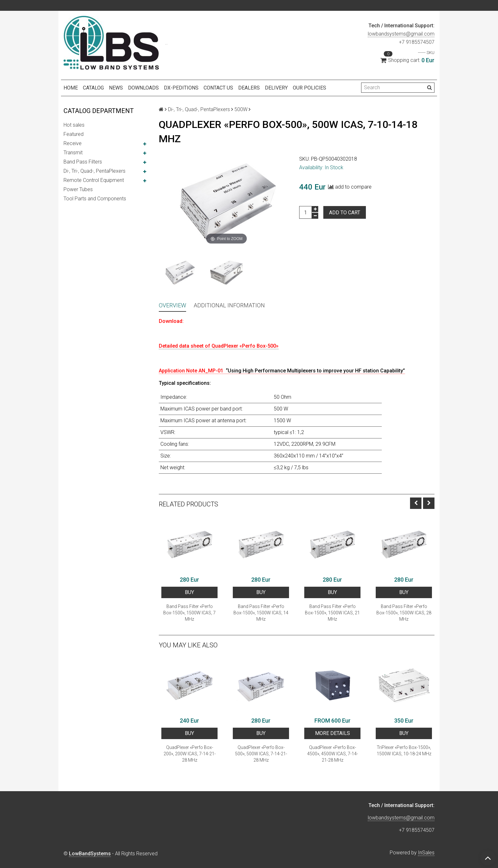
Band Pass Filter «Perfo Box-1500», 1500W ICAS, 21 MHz (332, 613)
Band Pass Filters (83, 162)
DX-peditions (181, 88)
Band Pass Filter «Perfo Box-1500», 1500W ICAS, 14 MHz (261, 613)
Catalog (93, 88)
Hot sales (74, 125)
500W (241, 109)
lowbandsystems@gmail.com (401, 34)
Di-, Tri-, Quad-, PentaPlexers (94, 171)
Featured (74, 134)
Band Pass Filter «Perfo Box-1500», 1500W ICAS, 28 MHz (404, 613)
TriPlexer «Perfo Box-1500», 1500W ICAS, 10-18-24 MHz (404, 751)
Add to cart (345, 213)
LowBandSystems (90, 854)
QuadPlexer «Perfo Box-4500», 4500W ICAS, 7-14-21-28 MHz (333, 754)
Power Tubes (78, 189)
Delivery (276, 88)
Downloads (143, 88)
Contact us (218, 88)
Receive (73, 143)
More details (333, 733)
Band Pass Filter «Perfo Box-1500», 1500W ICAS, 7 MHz (189, 613)
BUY (189, 592)
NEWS (116, 88)
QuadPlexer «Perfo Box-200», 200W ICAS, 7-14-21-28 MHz (190, 754)
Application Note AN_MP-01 (282, 371)
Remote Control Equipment (94, 180)
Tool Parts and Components (95, 199)
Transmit (73, 153)
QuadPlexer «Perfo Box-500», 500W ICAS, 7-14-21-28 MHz (261, 754)
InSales (426, 853)
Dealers (249, 88)
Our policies (310, 88)
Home (71, 88)
